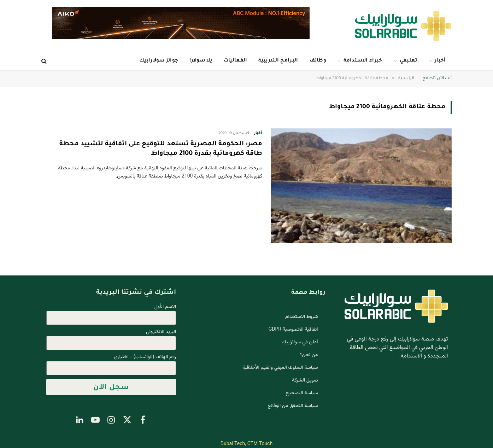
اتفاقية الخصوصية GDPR (293, 330)
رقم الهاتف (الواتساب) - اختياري (145, 357)
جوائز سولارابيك (159, 61)
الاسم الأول (165, 307)
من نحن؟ (309, 355)
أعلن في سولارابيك (300, 342)
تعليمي (409, 61)
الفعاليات (236, 61)
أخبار (440, 61)
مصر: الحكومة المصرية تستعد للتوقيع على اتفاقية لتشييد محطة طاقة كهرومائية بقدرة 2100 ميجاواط (161, 149)
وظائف (318, 61)
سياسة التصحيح (302, 393)
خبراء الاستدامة (363, 61)
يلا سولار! (201, 61)
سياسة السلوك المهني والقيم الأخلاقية (280, 368)
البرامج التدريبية (278, 61)
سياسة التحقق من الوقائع (293, 406)
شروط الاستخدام (301, 317)
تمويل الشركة (305, 380)
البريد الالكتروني (161, 332)
